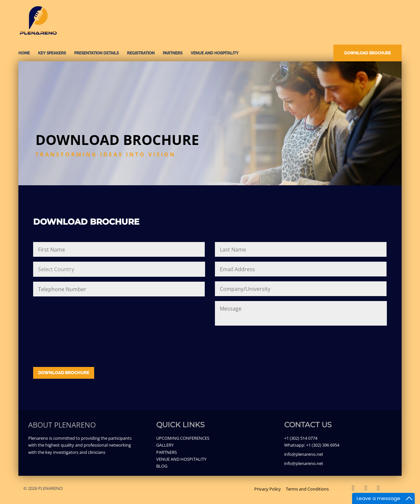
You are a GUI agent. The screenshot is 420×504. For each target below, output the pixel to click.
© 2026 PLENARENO (43, 488)
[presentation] (83, 343)
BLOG (162, 466)
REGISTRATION (141, 53)
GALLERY (165, 445)
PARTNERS (173, 53)
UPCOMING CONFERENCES (183, 438)
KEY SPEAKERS (52, 53)
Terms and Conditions (307, 489)
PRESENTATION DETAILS (96, 53)
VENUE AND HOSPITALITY (215, 53)
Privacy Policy (268, 489)
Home (24, 53)
